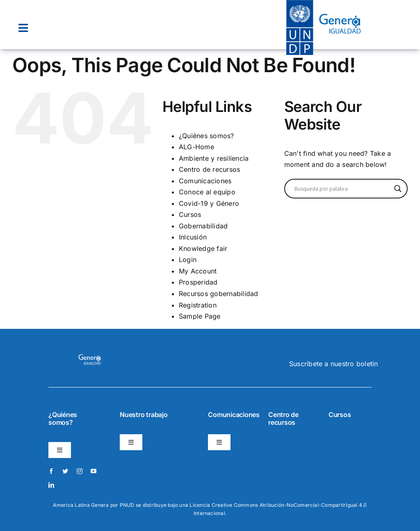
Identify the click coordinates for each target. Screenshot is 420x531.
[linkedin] (51, 485)
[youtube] (94, 471)
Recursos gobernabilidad (219, 294)
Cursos (190, 214)
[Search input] (342, 189)
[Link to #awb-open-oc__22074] (23, 28)
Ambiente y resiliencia (214, 158)
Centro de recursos (209, 169)
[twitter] (65, 471)
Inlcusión (193, 237)
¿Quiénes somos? (207, 136)
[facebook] (51, 471)
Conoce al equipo (207, 192)
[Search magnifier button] (398, 189)
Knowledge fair (203, 248)
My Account (198, 271)
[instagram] (80, 471)
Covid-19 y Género (209, 203)
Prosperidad (198, 282)
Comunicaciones (205, 181)
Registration (198, 305)
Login (188, 260)
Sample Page (200, 316)
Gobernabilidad (203, 226)
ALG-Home (196, 147)
